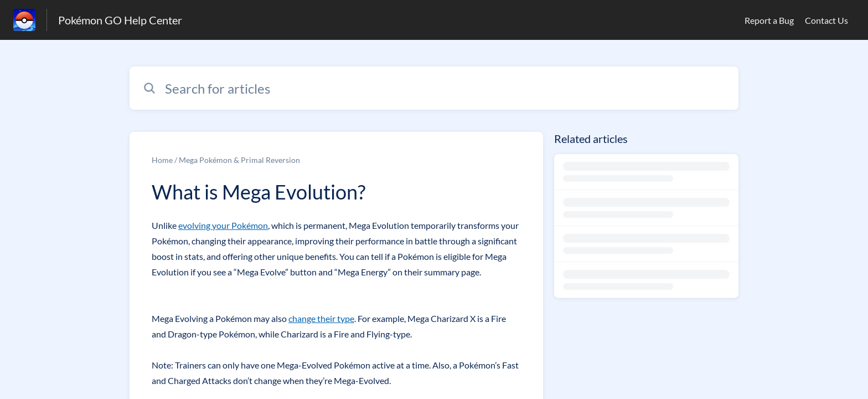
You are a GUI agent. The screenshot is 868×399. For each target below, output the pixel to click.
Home (162, 160)
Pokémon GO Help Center (120, 20)
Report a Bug (769, 20)
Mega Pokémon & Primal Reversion (239, 160)
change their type (321, 318)
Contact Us (826, 20)
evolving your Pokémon (223, 225)
